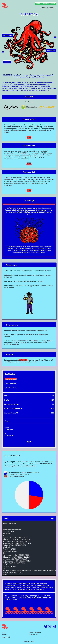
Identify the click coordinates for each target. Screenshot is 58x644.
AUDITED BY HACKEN (47, 8)
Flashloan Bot (11, 388)
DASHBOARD (7, 35)
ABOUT (7, 62)
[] (29, 138)
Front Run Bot (11, 379)
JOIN (4, 632)
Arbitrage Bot (11, 383)
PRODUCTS (51, 51)
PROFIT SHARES (35, 632)
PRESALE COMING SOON (46, 4)
